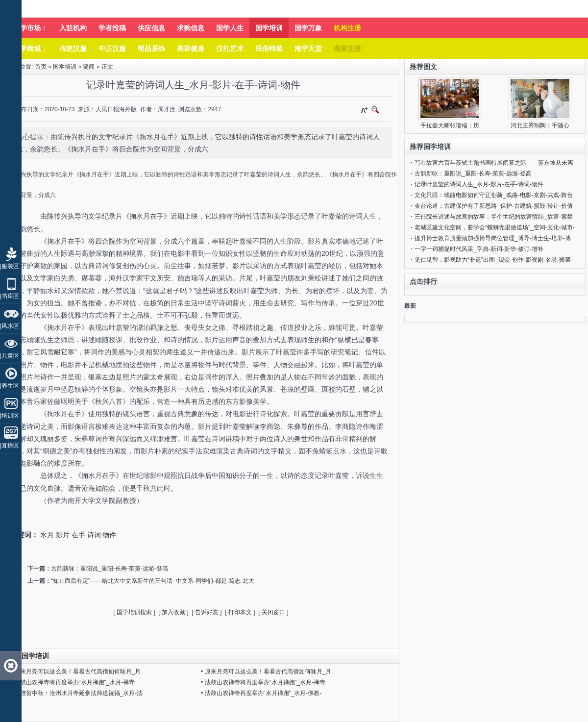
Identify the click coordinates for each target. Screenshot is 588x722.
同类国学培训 (28, 656)
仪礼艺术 (230, 49)
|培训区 (10, 416)
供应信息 (151, 28)
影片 (63, 535)
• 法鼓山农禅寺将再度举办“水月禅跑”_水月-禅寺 (73, 682)
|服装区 (10, 266)
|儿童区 (10, 356)
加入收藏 (173, 612)
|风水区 (10, 326)
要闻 (89, 67)
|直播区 (10, 446)
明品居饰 (151, 49)
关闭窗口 (273, 612)
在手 (78, 535)
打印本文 (240, 612)
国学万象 (308, 28)
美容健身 (191, 49)
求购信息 (191, 28)
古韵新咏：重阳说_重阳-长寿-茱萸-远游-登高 (110, 569)
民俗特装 (269, 49)
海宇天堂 (308, 49)
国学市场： (30, 28)
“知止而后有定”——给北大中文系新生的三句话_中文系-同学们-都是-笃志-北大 (153, 581)
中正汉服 (112, 49)
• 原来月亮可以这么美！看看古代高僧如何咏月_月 (75, 672)
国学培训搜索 (134, 612)
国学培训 (269, 28)
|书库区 (10, 296)
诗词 (94, 535)
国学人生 (230, 28)
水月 (47, 535)
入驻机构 (73, 28)
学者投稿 (112, 28)
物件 (109, 535)
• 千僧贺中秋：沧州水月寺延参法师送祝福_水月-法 (76, 693)
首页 (41, 67)
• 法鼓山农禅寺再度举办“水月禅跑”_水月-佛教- (261, 693)
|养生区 (10, 386)
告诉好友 (207, 612)
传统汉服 (73, 49)
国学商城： (30, 49)
